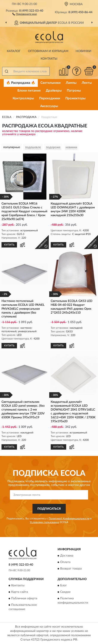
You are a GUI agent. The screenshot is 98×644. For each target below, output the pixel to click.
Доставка (67, 556)
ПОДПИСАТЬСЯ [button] (49, 509)
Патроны (74, 91)
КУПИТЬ (9, 245)
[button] (25, 14)
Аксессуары (49, 106)
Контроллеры (23, 98)
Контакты (49, 59)
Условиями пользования (44, 522)
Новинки (83, 51)
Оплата (65, 562)
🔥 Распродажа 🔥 (21, 83)
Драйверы (54, 91)
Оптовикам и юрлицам (48, 51)
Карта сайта (20, 592)
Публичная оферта (24, 598)
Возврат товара (71, 569)
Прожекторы (75, 98)
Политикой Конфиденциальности (69, 519)
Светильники (51, 83)
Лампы (71, 83)
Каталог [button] (14, 51)
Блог (64, 585)
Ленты (87, 83)
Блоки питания (29, 91)
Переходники (50, 98)
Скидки (65, 592)
